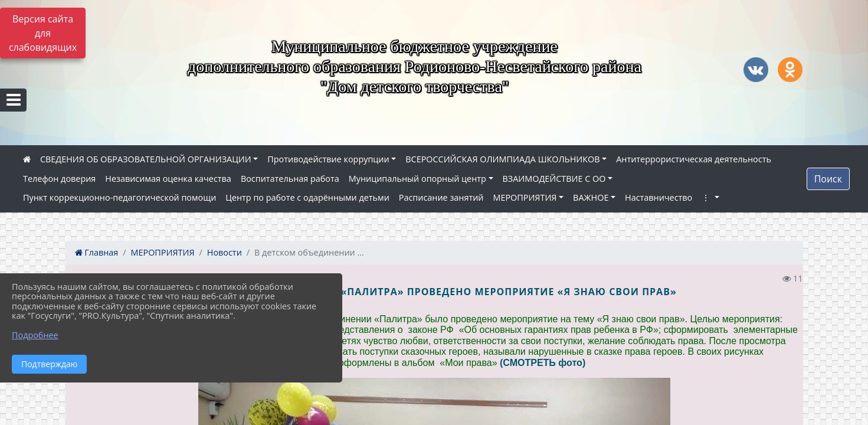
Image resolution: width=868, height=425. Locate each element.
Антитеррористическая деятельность (694, 159)
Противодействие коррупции (328, 159)
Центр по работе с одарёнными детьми (307, 197)
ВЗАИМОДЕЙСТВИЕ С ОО (554, 179)
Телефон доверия (59, 179)
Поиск (828, 179)
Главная (97, 252)
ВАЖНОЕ (591, 197)
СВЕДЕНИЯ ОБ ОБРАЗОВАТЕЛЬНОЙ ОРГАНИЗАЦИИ (146, 159)
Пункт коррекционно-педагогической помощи (119, 197)
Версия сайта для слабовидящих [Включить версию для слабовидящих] (43, 33)
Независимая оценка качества (168, 179)
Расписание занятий (441, 197)
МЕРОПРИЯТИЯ (525, 197)
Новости (225, 252)
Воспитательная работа (290, 179)
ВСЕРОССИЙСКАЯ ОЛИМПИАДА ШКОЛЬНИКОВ (502, 159)
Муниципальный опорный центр (417, 179)
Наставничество (659, 197)
